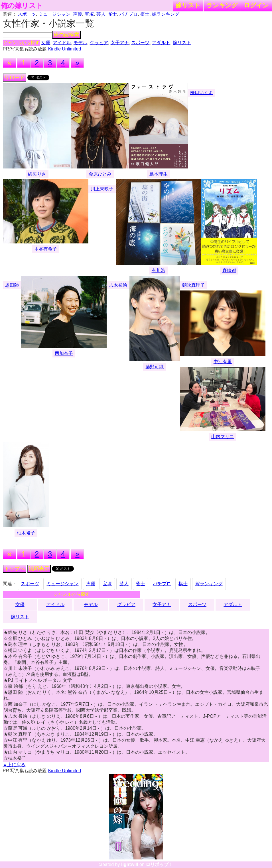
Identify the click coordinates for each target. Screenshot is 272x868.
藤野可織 (155, 367)
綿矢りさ (37, 174)
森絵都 (229, 270)
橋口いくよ (202, 93)
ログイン (256, 5)
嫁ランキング (166, 14)
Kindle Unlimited (65, 49)
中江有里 (223, 362)
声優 (78, 14)
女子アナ (120, 43)
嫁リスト (188, 5)
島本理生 (159, 174)
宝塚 (89, 14)
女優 (46, 43)
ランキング (222, 5)
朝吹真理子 (194, 285)
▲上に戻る (14, 765)
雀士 (112, 14)
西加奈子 (64, 353)
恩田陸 (12, 285)
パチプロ (129, 14)
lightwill (130, 864)
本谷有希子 (46, 249)
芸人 (101, 14)
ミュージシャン (54, 14)
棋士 (145, 14)
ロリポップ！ (159, 864)
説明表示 (39, 569)
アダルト (161, 43)
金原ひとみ (100, 174)
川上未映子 (102, 189)
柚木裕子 (26, 533)
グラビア (99, 43)
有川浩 (159, 270)
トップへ (15, 569)
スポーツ (27, 14)
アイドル (62, 43)
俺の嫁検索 (66, 35)
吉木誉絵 (118, 285)
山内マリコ (223, 437)
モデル (80, 43)
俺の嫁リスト (22, 6)
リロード (15, 78)
